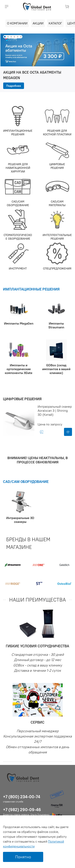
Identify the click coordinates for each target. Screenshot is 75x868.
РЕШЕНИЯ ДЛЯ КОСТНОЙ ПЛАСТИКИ (57, 133)
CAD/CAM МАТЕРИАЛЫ (57, 203)
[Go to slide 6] (21, 37)
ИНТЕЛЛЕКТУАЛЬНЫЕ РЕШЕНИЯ (57, 237)
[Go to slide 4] (14, 37)
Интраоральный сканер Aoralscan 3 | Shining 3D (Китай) (55, 410)
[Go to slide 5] (18, 37)
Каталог (55, 23)
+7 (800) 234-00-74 (22, 797)
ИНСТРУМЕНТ (18, 268)
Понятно (23, 857)
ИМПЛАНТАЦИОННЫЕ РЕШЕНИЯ (18, 133)
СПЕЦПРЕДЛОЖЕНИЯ (57, 268)
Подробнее (14, 86)
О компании (17, 23)
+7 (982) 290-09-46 (22, 810)
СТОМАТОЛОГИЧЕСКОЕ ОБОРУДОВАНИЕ (18, 237)
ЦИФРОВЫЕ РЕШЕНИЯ (57, 166)
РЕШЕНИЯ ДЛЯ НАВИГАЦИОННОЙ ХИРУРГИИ (18, 168)
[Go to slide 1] (5, 37)
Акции (38, 23)
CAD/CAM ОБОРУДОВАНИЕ (18, 203)
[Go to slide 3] (11, 37)
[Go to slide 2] (8, 37)
